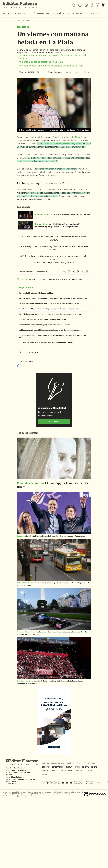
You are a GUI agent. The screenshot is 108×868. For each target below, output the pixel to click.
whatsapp (55, 782)
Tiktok (59, 782)
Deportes (46, 767)
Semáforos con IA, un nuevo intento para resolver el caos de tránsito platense (50, 309)
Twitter (51, 782)
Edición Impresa (67, 771)
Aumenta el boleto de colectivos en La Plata (41, 62)
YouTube (63, 782)
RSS (104, 782)
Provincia (46, 775)
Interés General (82, 767)
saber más (54, 422)
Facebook (47, 782)
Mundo (55, 771)
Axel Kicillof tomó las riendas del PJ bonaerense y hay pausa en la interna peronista (53, 298)
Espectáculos (58, 767)
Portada (22, 13)
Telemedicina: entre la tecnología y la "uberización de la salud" (44, 325)
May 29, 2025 (68, 263)
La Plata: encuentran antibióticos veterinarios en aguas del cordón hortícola (50, 330)
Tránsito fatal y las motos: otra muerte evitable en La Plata (42, 319)
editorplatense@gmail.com (35, 792)
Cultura (70, 767)
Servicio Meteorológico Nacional (60, 144)
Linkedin (71, 782)
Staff (100, 782)
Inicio (19, 20)
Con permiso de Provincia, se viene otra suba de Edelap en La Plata (46, 342)
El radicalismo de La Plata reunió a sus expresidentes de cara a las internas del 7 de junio (52, 336)
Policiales (77, 13)
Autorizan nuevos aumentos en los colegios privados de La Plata (51, 66)
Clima (43, 280)
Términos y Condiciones (78, 782)
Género (94, 767)
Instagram (43, 782)
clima (80, 144)
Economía (46, 771)
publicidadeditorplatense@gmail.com (64, 792)
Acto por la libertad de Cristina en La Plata (36, 293)
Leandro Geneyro (19, 770)
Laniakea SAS (19, 768)
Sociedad (79, 771)
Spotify (67, 782)
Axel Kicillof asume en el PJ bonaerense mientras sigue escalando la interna (50, 314)
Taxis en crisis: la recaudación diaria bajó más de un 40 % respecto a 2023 (49, 304)
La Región (94, 13)
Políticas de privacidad (90, 782)
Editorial (89, 771)
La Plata (76, 137)
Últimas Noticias (41, 13)
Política (61, 13)
